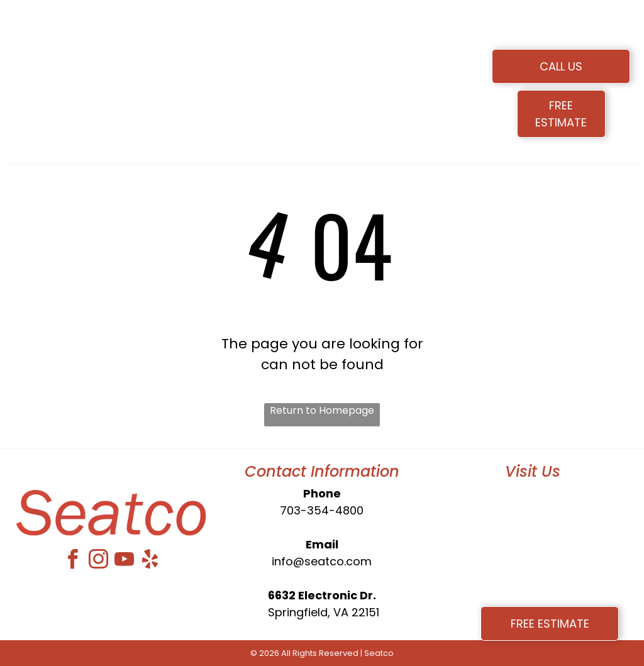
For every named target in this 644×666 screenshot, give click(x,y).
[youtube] (124, 561)
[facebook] (72, 561)
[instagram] (98, 561)
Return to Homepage (322, 410)
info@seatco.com (322, 561)
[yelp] (150, 561)
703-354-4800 (322, 510)
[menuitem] (228, 64)
